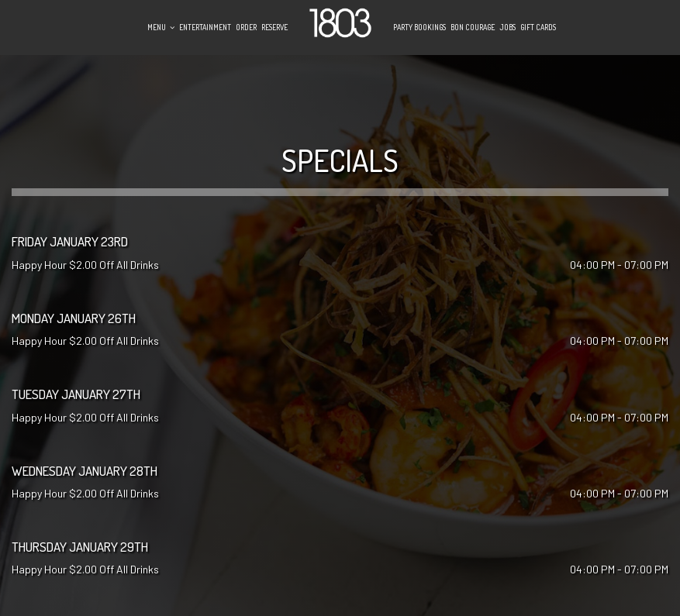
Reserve (274, 27)
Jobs (507, 27)
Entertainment (205, 27)
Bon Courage (473, 27)
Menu (161, 27)
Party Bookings (419, 27)
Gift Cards (538, 27)
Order (246, 27)
